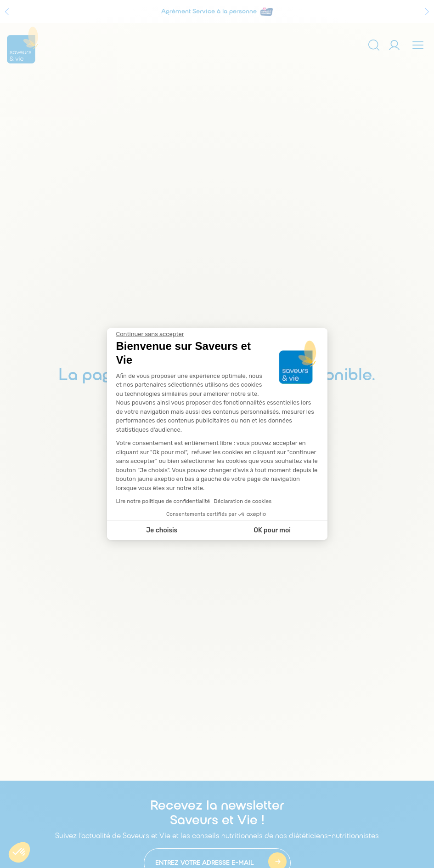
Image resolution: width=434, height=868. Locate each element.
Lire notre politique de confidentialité (163, 501)
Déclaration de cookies (242, 501)
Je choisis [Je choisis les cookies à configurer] (162, 530)
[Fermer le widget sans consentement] (150, 334)
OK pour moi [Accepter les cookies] (272, 530)
